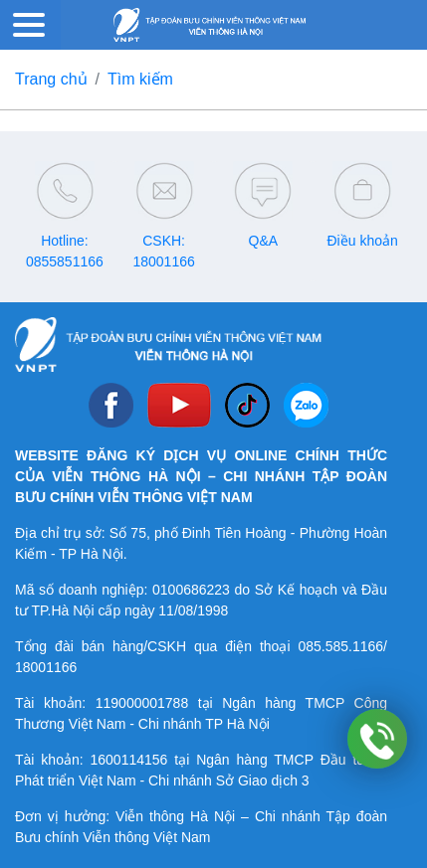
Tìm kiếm (140, 79)
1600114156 (129, 760)
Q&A (264, 241)
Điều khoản (362, 241)
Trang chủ (51, 79)
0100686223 (191, 590)
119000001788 (142, 703)
